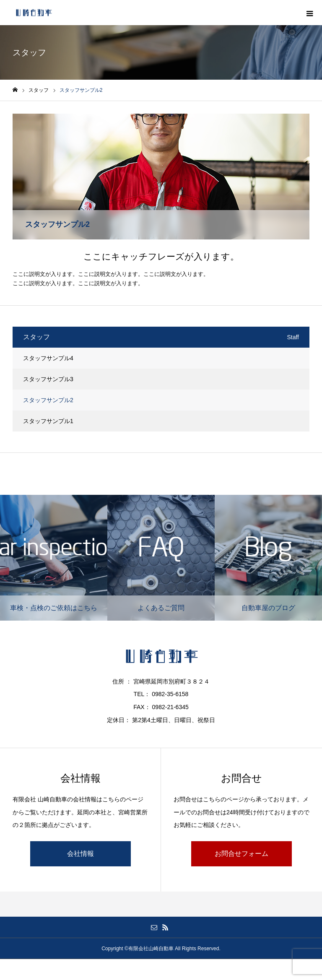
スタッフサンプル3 (48, 379)
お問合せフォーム (241, 854)
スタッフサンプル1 (48, 421)
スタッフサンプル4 (48, 358)
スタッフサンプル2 (48, 400)
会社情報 (80, 854)
